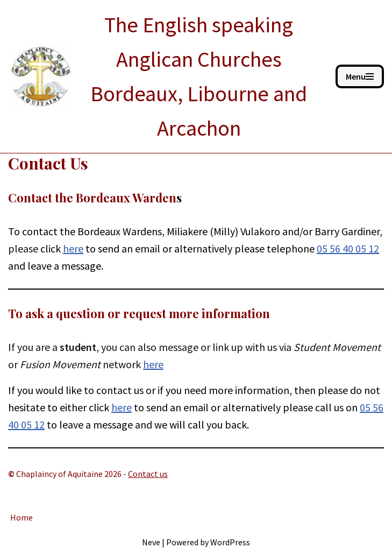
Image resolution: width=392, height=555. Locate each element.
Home (22, 517)
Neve (151, 542)
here (153, 364)
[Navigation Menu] (360, 76)
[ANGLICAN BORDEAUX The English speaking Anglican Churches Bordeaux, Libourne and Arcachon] (164, 76)
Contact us (148, 474)
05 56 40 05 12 (348, 248)
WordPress (230, 542)
